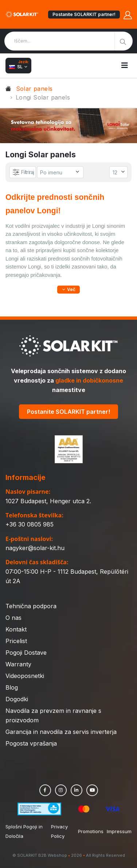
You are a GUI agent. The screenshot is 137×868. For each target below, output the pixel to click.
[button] (68, 290)
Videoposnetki (25, 676)
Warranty (18, 664)
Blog (12, 687)
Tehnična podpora (31, 606)
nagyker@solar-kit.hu (35, 548)
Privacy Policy (59, 831)
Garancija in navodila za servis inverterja (61, 732)
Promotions (91, 831)
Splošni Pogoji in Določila (24, 831)
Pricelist (16, 641)
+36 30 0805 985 (30, 524)
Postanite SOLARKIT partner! (84, 14)
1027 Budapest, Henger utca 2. (48, 501)
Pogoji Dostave (26, 653)
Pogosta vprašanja (31, 743)
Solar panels (34, 89)
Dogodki (17, 699)
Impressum (119, 831)
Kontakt (16, 629)
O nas (13, 618)
